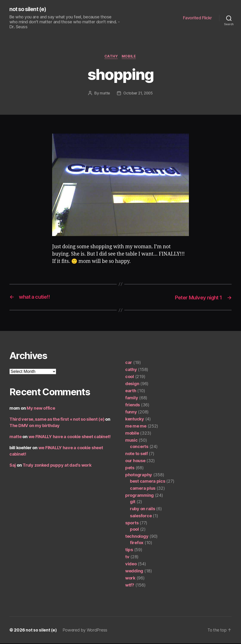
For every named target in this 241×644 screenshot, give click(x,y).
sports (132, 524)
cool (130, 377)
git (133, 502)
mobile (130, 57)
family (132, 398)
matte (104, 94)
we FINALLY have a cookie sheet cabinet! (70, 437)
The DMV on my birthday (35, 426)
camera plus (143, 489)
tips (129, 550)
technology (137, 537)
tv (127, 557)
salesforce (141, 516)
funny (131, 413)
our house (135, 461)
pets (130, 468)
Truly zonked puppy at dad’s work (57, 466)
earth (131, 391)
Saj (13, 466)
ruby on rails (143, 509)
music (131, 441)
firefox (137, 543)
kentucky (135, 420)
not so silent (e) (29, 9)
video (131, 565)
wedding (134, 572)
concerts (139, 447)
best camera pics (148, 482)
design (132, 384)
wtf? (130, 586)
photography (139, 475)
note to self (137, 454)
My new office (41, 409)
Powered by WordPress (85, 631)
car (129, 363)
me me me (136, 427)
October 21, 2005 (138, 94)
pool (134, 530)
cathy (111, 57)
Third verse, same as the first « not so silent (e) (57, 420)
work (130, 579)
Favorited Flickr (197, 18)
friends (133, 406)
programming (139, 496)
